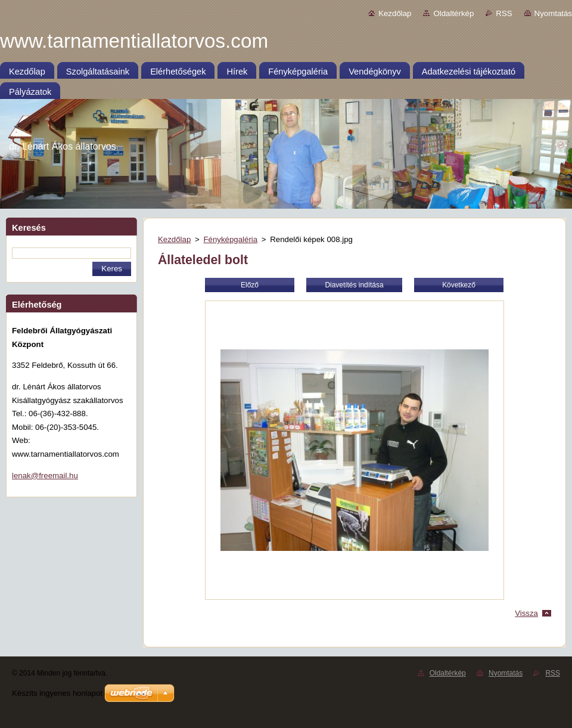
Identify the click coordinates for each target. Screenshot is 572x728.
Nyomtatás (553, 13)
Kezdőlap (395, 13)
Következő (459, 285)
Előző (250, 285)
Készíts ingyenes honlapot (57, 693)
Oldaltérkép (453, 13)
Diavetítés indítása (354, 285)
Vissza (526, 613)
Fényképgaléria (230, 239)
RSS (504, 13)
